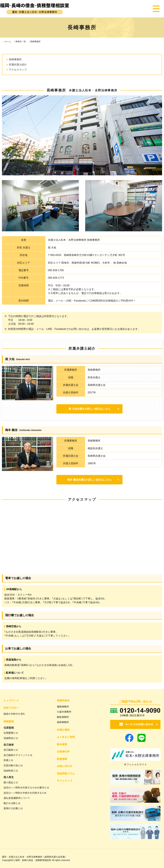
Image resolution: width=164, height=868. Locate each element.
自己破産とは (11, 750)
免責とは (8, 760)
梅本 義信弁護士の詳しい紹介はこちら (88, 480)
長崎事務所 (15, 59)
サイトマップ (65, 780)
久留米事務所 (64, 712)
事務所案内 (63, 700)
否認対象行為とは (13, 765)
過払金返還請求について (17, 798)
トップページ (11, 700)
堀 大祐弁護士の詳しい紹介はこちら (88, 409)
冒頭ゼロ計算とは (13, 808)
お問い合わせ (65, 766)
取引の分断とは (12, 803)
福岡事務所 (63, 706)
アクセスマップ (18, 70)
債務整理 (9, 721)
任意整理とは (11, 733)
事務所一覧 (21, 42)
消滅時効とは (11, 738)
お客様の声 (63, 751)
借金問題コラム (66, 773)
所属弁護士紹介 (18, 65)
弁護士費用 (63, 729)
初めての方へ (11, 708)
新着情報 (62, 759)
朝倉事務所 (63, 717)
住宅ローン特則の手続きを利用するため (25, 793)
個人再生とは (11, 782)
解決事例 (62, 744)
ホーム (8, 42)
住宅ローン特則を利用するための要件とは (26, 787)
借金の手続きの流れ (14, 714)
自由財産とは (11, 770)
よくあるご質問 (66, 737)
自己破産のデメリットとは (18, 755)
